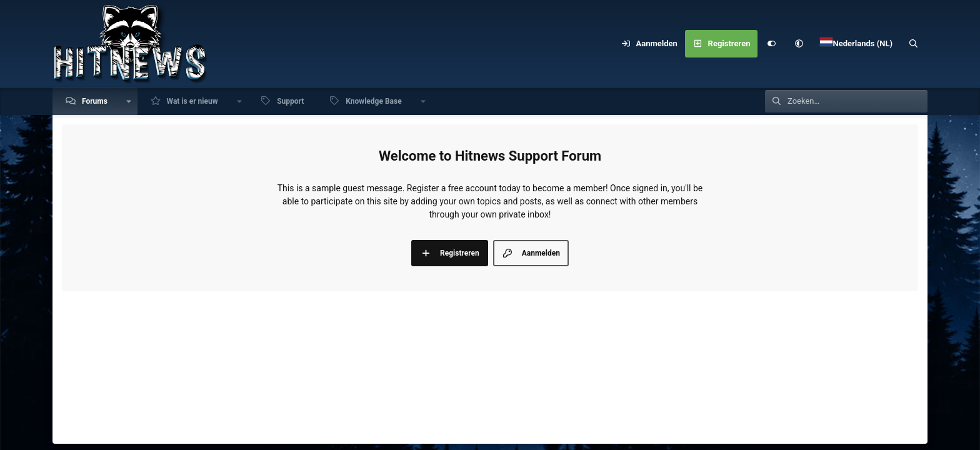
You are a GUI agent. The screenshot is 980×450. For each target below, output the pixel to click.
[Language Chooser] (856, 44)
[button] (799, 44)
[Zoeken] (914, 44)
